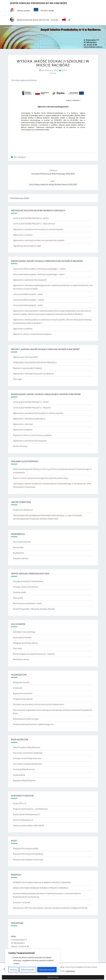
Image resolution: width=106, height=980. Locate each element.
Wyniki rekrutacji (20, 446)
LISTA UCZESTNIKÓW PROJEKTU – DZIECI (31, 218)
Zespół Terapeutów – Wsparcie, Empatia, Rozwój (34, 609)
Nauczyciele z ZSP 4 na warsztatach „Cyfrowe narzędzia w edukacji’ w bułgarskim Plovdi (50, 908)
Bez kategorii (20, 157)
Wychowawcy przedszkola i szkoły (27, 603)
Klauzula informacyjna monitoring (28, 859)
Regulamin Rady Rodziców (24, 780)
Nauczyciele (18, 598)
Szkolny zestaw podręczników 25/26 (28, 825)
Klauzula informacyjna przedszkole (28, 854)
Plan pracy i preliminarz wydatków (28, 753)
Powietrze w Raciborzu (23, 510)
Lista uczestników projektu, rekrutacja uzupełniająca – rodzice (39, 269)
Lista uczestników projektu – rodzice (29, 300)
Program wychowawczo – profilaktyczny (30, 809)
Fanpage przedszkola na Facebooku (28, 581)
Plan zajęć (17, 379)
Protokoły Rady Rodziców (24, 769)
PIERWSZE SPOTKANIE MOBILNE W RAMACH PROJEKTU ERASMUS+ (42, 882)
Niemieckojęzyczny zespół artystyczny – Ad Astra (34, 654)
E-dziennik (18, 688)
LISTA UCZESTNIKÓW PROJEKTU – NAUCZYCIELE (34, 224)
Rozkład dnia (18, 553)
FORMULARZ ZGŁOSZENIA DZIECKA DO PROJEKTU (35, 362)
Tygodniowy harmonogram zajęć (27, 246)
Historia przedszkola (22, 542)
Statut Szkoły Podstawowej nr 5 (26, 814)
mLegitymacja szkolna (23, 699)
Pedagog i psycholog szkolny (25, 643)
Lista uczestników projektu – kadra (28, 305)
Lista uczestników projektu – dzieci (28, 294)
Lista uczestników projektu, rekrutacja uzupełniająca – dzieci (39, 274)
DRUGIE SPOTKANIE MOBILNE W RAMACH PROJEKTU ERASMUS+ (41, 888)
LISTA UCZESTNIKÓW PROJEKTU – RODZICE (32, 408)
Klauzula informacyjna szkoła (26, 848)
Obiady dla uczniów (21, 682)
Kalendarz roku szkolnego (24, 632)
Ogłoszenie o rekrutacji (23, 424)
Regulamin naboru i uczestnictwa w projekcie (32, 334)
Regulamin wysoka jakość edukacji (27, 368)
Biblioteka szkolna (21, 659)
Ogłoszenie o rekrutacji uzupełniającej (29, 419)
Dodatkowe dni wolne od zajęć (26, 719)
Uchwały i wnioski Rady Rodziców (27, 758)
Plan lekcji (17, 648)
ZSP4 (64, 70)
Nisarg (77, 975)
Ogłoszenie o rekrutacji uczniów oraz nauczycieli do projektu (39, 240)
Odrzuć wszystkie (28, 970)
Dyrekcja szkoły (19, 592)
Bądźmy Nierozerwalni (23, 693)
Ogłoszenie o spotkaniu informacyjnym (30, 280)
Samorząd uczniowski (22, 637)
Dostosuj (13, 970)
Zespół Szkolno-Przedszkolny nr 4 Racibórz (38, 3)
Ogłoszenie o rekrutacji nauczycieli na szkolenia (33, 374)
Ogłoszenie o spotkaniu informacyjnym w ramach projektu (38, 229)
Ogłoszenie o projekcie (23, 235)
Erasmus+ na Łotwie (22, 902)
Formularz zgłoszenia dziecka (24, 80)
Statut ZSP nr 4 (19, 803)
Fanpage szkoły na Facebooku (25, 587)
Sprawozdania (19, 775)
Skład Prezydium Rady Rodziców (27, 747)
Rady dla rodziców (21, 558)
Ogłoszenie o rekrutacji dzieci (25, 357)
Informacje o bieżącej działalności (27, 764)
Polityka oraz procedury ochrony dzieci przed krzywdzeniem (38, 704)
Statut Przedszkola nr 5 (23, 820)
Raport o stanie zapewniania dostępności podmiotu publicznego (41, 478)
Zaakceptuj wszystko (47, 970)
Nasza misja (18, 547)
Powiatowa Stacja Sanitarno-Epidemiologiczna (33, 724)
